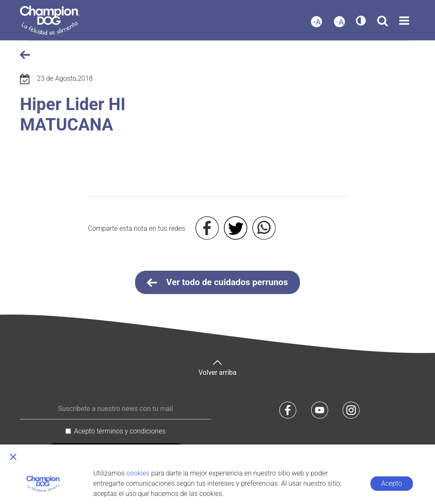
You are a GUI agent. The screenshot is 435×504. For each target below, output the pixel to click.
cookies (138, 473)
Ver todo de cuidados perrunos (217, 283)
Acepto (391, 483)
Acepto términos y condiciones (120, 431)
